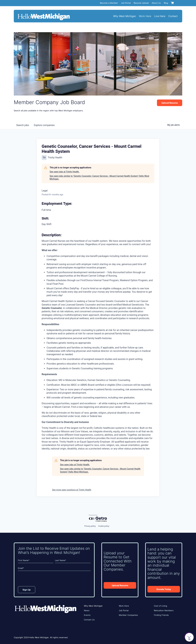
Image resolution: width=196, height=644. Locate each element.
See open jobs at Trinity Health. (65, 172)
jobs (23, 125)
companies (44, 125)
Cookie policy (104, 526)
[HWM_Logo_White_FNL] (44, 14)
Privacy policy (90, 526)
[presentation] (41, 579)
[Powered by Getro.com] (98, 518)
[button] (189, 637)
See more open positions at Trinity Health (72, 490)
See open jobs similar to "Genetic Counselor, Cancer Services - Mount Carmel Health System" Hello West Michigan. (99, 178)
